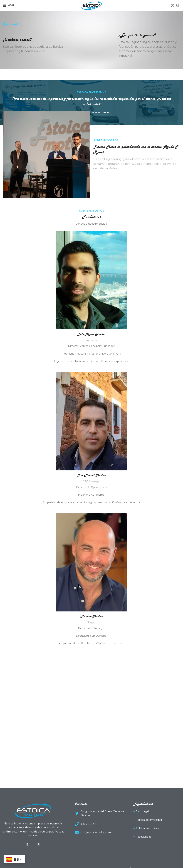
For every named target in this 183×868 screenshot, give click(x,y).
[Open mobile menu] (8, 5)
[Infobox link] (34, 45)
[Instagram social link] (178, 5)
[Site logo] (92, 5)
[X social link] (173, 5)
